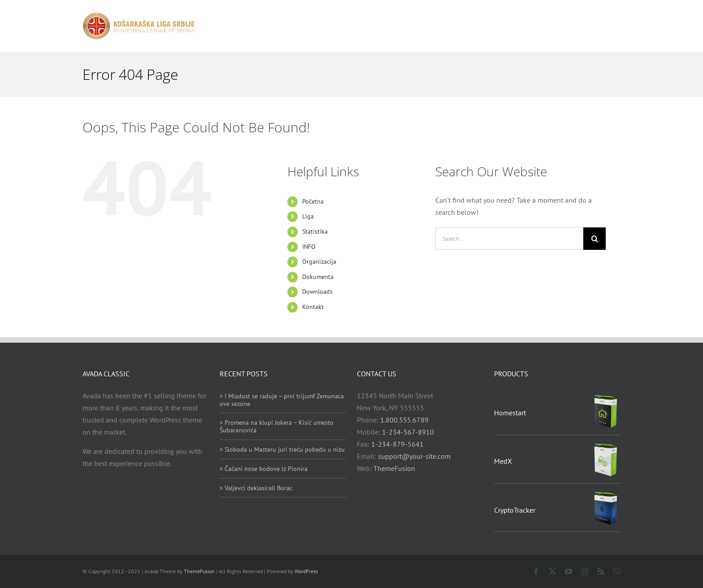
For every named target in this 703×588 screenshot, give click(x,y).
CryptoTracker (515, 510)
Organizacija (319, 261)
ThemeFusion (394, 468)
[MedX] (606, 446)
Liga (308, 216)
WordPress (306, 571)
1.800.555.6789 (404, 420)
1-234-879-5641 (397, 444)
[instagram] (585, 571)
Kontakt (313, 307)
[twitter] (552, 571)
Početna (313, 201)
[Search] (595, 239)
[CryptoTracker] (606, 494)
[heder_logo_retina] (139, 16)
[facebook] (536, 571)
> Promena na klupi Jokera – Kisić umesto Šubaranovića (277, 426)
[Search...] (509, 239)
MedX (503, 461)
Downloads (317, 292)
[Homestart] (606, 397)
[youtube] (568, 571)
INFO (309, 247)
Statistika (315, 231)
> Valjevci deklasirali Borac (256, 488)
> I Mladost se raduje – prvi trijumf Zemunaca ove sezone (282, 400)
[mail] (617, 571)
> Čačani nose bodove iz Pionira (264, 469)
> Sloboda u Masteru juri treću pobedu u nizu (282, 449)
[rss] (601, 571)
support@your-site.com (414, 456)
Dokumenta (318, 277)
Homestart (510, 413)
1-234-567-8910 (408, 432)
